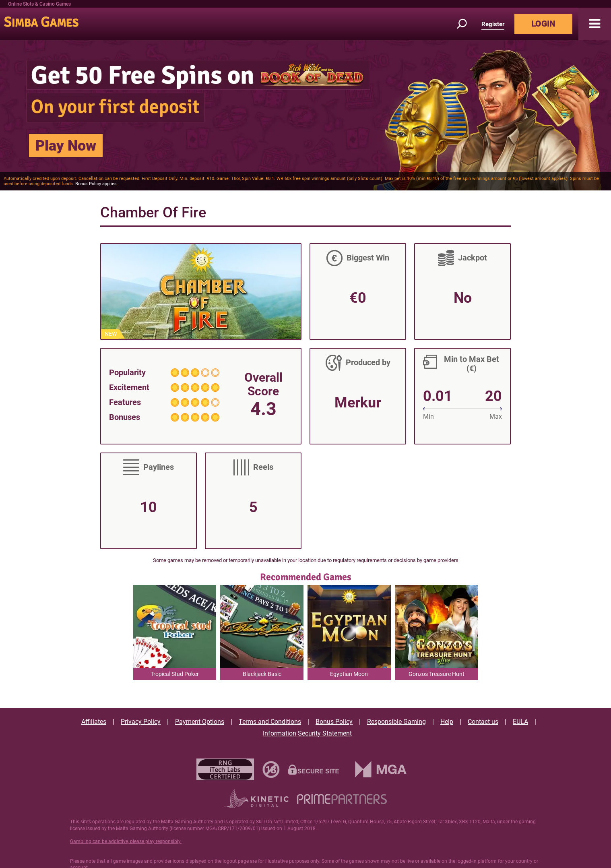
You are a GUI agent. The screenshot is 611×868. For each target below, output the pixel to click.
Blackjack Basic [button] (262, 674)
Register (493, 24)
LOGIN (543, 24)
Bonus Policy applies (96, 184)
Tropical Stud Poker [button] (175, 674)
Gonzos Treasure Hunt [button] (437, 674)
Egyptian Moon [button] (349, 674)
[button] (595, 24)
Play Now (66, 146)
